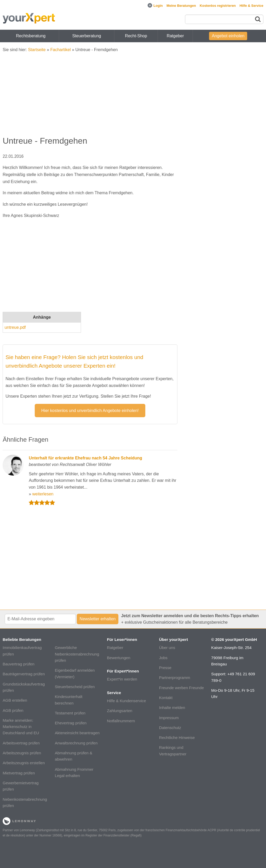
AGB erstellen (15, 700)
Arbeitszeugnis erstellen (24, 763)
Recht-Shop (136, 36)
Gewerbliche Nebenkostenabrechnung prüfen (77, 654)
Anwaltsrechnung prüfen (76, 743)
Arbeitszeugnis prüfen (22, 753)
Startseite (37, 50)
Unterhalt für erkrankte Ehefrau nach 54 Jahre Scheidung (85, 458)
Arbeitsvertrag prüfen (21, 743)
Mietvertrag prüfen (19, 773)
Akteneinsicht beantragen (77, 733)
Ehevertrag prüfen (71, 723)
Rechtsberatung (31, 36)
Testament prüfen (70, 713)
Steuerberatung (86, 36)
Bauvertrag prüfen (19, 664)
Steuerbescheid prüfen (75, 687)
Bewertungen (119, 658)
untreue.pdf (15, 327)
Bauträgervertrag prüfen (24, 674)
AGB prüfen (13, 710)
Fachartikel (61, 50)
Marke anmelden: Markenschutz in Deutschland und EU (21, 727)
